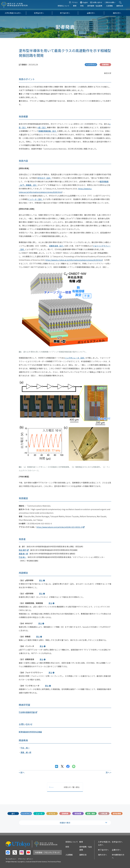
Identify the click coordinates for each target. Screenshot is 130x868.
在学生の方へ (39, 13)
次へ (108, 772)
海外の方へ (117, 13)
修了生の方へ (65, 13)
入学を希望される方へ (13, 13)
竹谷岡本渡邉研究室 (27, 712)
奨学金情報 (117, 814)
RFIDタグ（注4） (45, 178)
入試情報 (111, 7)
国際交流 (122, 7)
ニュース (39, 814)
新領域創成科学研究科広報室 (30, 732)
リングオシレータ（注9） (75, 358)
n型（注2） (42, 127)
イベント (52, 814)
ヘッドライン (26, 814)
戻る (41, 580)
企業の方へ (91, 13)
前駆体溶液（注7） (57, 246)
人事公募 (104, 814)
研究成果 (78, 814)
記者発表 (65, 814)
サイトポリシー (11, 859)
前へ (22, 772)
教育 (77, 7)
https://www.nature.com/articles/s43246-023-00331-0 (59, 527)
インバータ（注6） (35, 199)
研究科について (65, 7)
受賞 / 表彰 (91, 814)
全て (13, 814)
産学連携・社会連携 (97, 7)
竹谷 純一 (23, 557)
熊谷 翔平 (23, 550)
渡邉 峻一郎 (23, 554)
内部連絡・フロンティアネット (47, 852)
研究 (84, 7)
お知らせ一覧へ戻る (72, 787)
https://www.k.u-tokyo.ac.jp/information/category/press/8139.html (74, 260)
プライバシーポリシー (26, 859)
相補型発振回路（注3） (48, 131)
